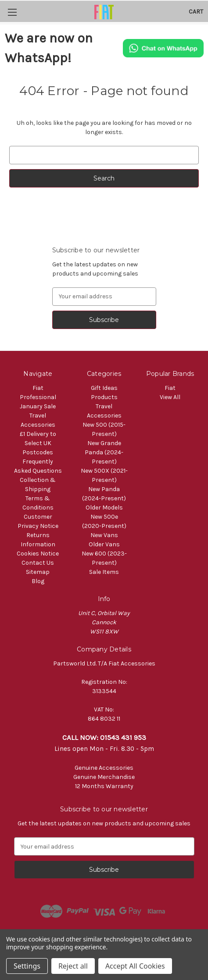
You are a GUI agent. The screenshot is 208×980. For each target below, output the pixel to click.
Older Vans (104, 544)
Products (104, 397)
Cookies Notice (38, 554)
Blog (38, 581)
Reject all (73, 966)
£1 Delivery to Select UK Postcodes (38, 443)
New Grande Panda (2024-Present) (104, 452)
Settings (27, 966)
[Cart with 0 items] (196, 12)
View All (170, 397)
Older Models (104, 508)
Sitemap (38, 572)
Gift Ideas (104, 388)
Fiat (170, 388)
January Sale (38, 406)
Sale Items (104, 572)
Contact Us (38, 563)
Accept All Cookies (135, 966)
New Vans (104, 535)
